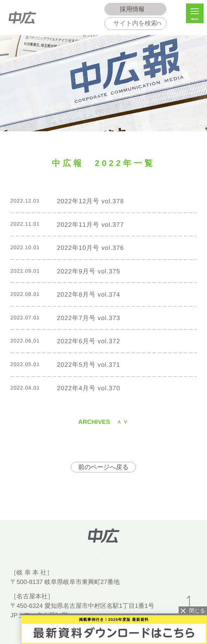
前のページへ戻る (103, 467)
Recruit (135, 9)
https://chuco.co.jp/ (103, 552)
